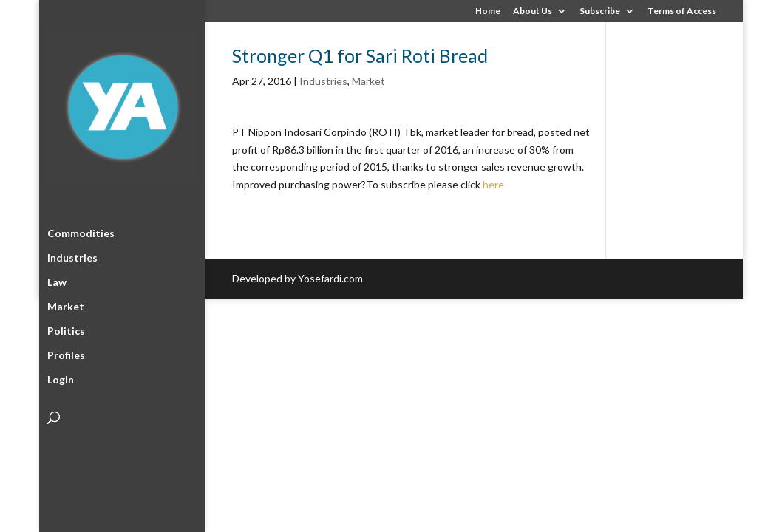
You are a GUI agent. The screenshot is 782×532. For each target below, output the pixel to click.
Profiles (66, 354)
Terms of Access (682, 11)
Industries (72, 256)
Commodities (81, 232)
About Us (533, 11)
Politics (66, 329)
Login (61, 378)
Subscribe (600, 11)
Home (488, 11)
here (493, 184)
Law (57, 280)
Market (66, 305)
